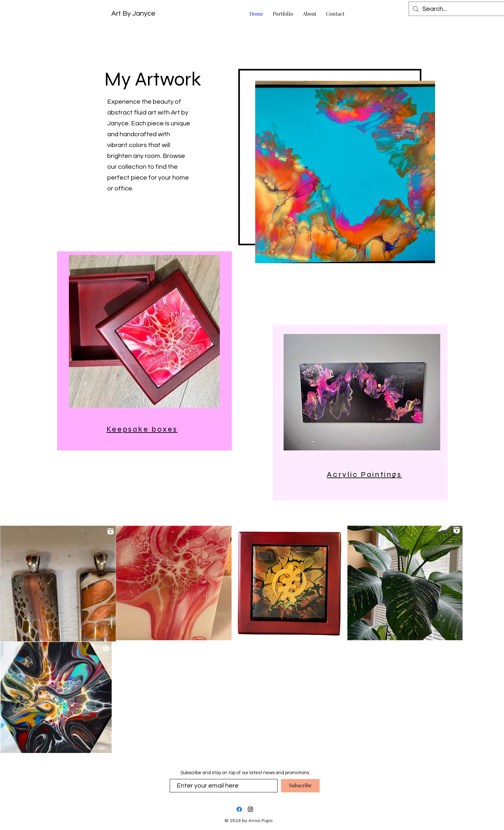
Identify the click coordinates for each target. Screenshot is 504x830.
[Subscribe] (300, 786)
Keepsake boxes (142, 429)
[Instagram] (250, 809)
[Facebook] (239, 809)
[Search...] (457, 9)
